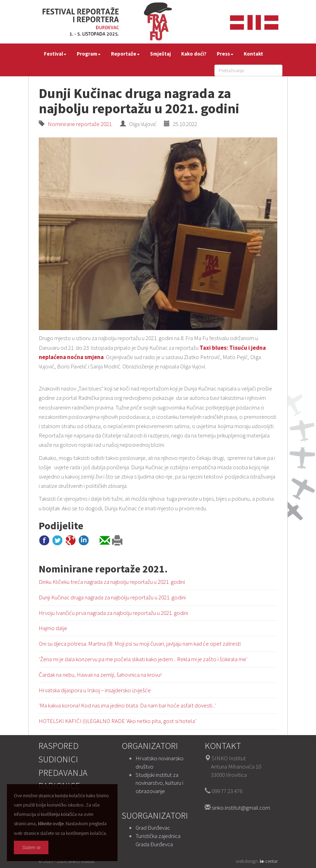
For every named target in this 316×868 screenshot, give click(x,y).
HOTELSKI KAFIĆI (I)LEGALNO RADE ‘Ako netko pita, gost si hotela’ (118, 721)
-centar (269, 861)
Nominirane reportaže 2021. (79, 124)
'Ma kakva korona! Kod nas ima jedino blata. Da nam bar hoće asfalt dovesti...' (127, 705)
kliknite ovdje (51, 823)
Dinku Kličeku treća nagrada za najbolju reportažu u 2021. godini (112, 582)
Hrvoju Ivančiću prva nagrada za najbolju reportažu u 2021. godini (113, 613)
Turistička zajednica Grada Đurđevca (158, 840)
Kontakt (253, 54)
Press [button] (225, 54)
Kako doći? (194, 54)
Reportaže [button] (125, 54)
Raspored (58, 746)
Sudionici (58, 759)
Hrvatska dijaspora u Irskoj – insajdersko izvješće (95, 690)
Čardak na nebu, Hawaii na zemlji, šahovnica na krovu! (100, 675)
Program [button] (89, 54)
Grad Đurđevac (153, 828)
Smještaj (160, 54)
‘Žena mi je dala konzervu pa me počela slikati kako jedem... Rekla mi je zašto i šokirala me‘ (143, 659)
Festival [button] (55, 54)
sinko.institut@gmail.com (241, 808)
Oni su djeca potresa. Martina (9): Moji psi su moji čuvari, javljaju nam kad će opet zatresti (140, 644)
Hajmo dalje (53, 628)
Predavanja (63, 773)
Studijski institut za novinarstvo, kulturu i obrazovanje (159, 783)
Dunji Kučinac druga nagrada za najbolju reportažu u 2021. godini (112, 597)
